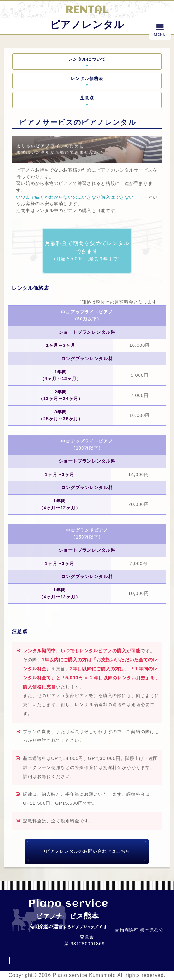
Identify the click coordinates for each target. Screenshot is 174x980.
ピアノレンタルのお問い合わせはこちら (87, 851)
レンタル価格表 (87, 81)
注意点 (87, 101)
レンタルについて (87, 62)
